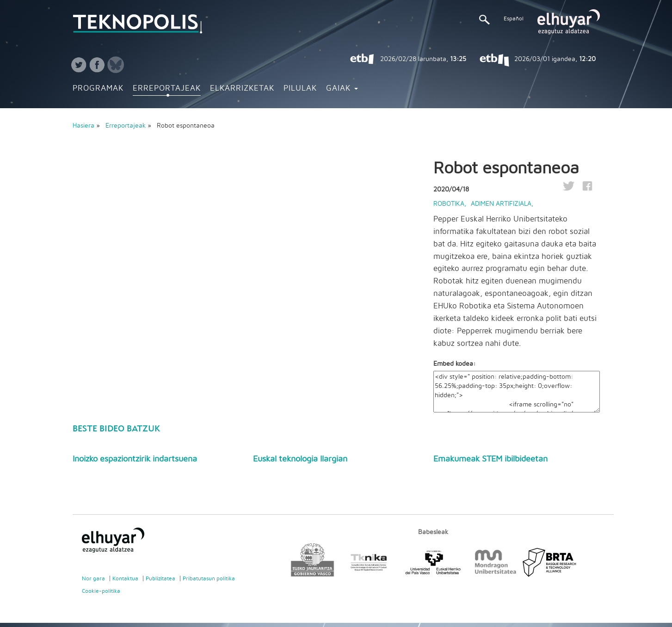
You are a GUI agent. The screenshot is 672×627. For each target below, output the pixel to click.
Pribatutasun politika (209, 578)
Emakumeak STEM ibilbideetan (490, 459)
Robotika (449, 204)
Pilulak (300, 88)
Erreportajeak (167, 88)
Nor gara (93, 578)
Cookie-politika (101, 591)
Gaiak (342, 88)
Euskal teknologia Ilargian (300, 459)
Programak (98, 88)
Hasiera (83, 126)
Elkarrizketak (242, 88)
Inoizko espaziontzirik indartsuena (135, 459)
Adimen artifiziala (501, 204)
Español (514, 18)
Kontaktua (125, 578)
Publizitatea (160, 578)
